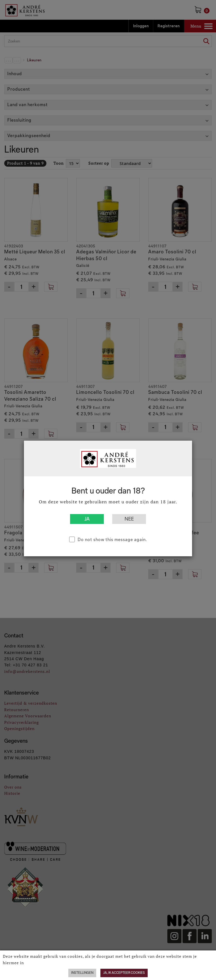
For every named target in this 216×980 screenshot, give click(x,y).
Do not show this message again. (112, 540)
